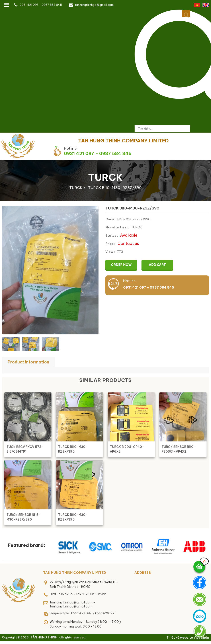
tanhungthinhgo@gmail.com (94, 5)
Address (143, 573)
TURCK (105, 177)
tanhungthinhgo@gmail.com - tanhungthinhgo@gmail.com (72, 604)
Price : (110, 244)
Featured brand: (27, 545)
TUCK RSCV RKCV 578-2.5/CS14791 (25, 449)
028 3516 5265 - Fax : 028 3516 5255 (78, 594)
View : (110, 252)
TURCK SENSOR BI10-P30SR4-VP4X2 (178, 449)
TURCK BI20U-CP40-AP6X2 (127, 449)
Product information (28, 362)
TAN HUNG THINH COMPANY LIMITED (75, 573)
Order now (121, 265)
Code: (110, 219)
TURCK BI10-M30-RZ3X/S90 (73, 449)
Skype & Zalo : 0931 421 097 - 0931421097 (82, 613)
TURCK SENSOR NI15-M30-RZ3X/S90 (24, 517)
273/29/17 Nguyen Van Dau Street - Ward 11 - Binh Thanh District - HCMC (84, 584)
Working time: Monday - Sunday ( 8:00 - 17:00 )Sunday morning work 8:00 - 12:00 (85, 624)
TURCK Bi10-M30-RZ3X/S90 (73, 517)
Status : (112, 236)
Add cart (157, 265)
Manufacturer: (117, 227)
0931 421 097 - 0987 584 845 (41, 5)
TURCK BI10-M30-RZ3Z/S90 (115, 188)
